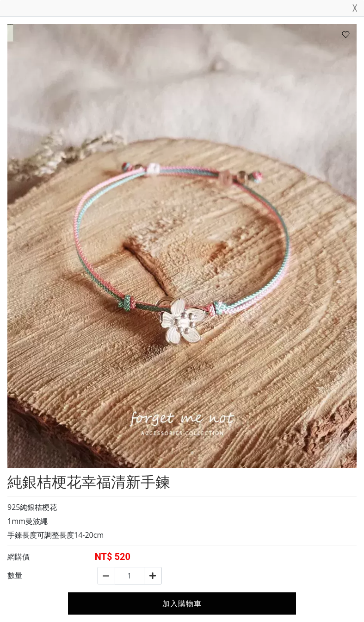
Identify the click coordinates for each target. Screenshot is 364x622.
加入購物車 (182, 603)
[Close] (355, 10)
